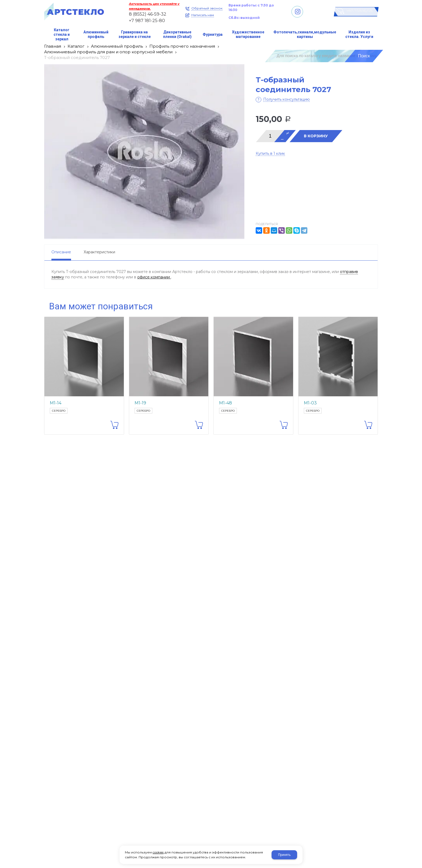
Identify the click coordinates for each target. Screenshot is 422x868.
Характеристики (99, 252)
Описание (61, 252)
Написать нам (203, 15)
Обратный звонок (207, 8)
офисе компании (154, 277)
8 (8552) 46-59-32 (148, 14)
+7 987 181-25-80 (147, 21)
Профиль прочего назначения (182, 46)
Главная (53, 46)
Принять (284, 855)
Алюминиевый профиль (117, 46)
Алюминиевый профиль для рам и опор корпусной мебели (108, 52)
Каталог (76, 46)
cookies (158, 852)
